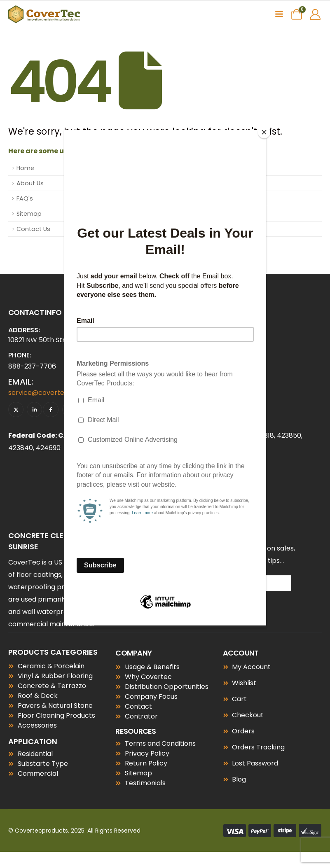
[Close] (264, 132)
